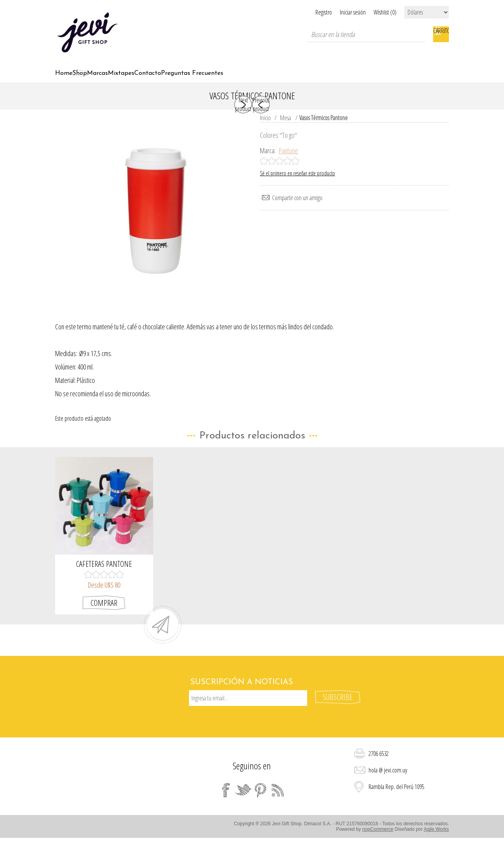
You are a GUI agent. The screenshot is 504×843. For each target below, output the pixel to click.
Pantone (288, 160)
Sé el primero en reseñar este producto (297, 182)
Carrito (441, 34)
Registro (304, 12)
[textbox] (366, 34)
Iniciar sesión (343, 12)
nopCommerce (378, 830)
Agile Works (436, 830)
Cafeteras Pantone (104, 573)
